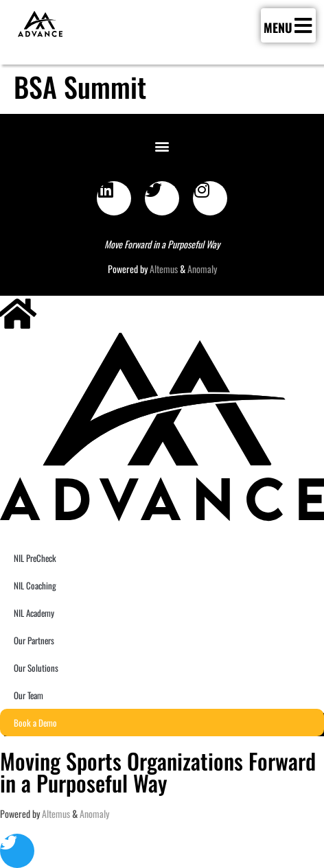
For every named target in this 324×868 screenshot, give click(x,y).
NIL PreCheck (35, 558)
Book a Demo (35, 723)
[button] (162, 146)
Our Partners (34, 640)
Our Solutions (36, 668)
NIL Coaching (35, 585)
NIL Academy (34, 613)
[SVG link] (40, 24)
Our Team (28, 695)
